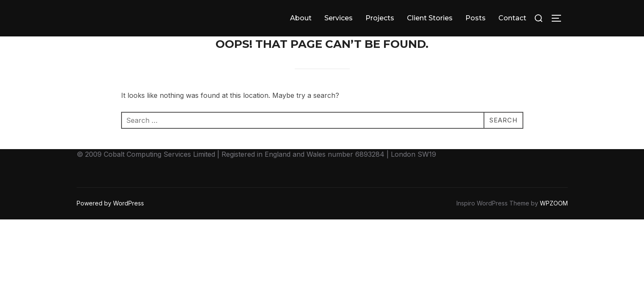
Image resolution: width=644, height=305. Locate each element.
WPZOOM (554, 203)
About (301, 18)
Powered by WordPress (110, 203)
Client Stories (430, 18)
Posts (475, 18)
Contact (512, 18)
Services (339, 18)
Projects (380, 18)
